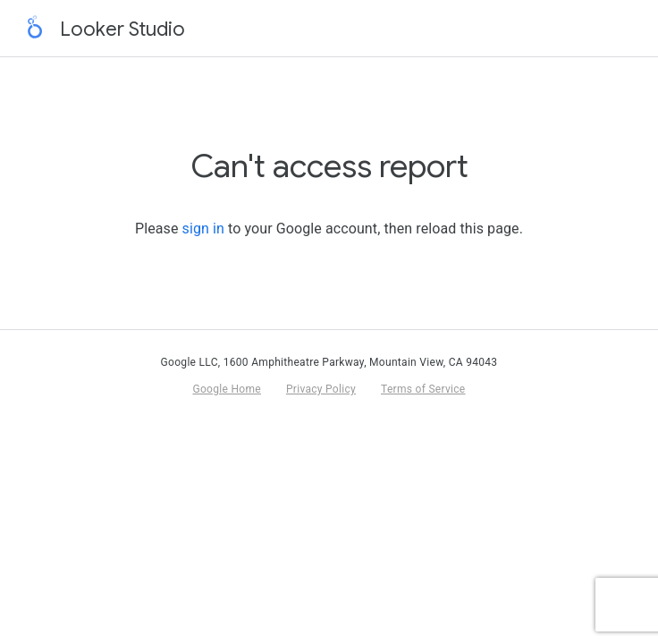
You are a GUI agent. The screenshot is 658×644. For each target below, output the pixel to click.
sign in (203, 229)
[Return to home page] (35, 29)
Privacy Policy (321, 389)
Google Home (226, 389)
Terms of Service (423, 389)
